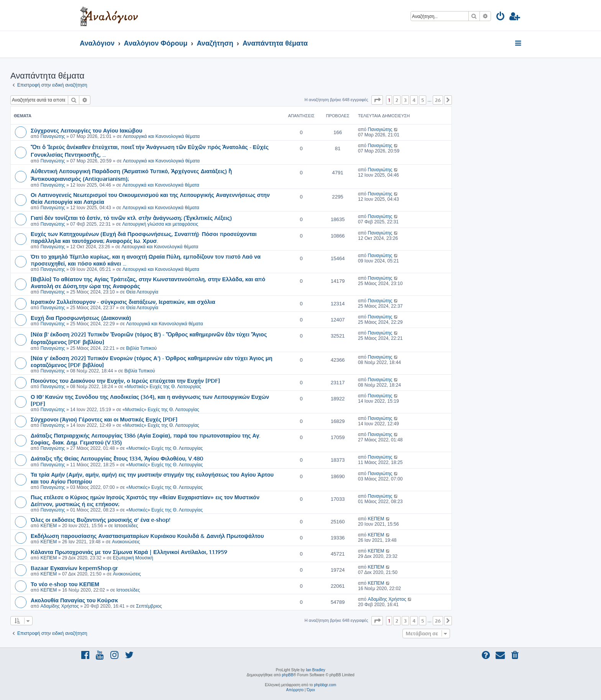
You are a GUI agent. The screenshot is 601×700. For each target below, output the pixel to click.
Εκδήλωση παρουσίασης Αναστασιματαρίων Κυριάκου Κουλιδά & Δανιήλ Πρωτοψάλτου (147, 536)
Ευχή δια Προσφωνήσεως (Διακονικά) (81, 318)
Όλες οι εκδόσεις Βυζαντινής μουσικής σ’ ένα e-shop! (100, 520)
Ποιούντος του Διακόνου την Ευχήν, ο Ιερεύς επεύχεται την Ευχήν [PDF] (125, 380)
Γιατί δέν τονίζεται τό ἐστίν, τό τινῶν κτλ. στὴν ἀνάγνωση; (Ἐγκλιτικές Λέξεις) (131, 218)
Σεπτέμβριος (149, 606)
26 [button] (438, 100)
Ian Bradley (316, 670)
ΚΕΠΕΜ (48, 526)
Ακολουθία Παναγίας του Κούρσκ (74, 600)
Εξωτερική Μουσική (133, 558)
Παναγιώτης (53, 136)
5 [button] (423, 100)
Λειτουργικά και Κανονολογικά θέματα (161, 136)
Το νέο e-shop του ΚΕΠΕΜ (65, 584)
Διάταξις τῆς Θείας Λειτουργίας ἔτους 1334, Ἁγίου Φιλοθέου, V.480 (117, 458)
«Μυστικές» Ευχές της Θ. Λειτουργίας (163, 387)
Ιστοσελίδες (126, 526)
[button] (377, 100)
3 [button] (405, 100)
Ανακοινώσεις (126, 542)
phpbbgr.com (325, 685)
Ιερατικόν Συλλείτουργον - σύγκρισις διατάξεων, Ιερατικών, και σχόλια (123, 302)
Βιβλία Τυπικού (141, 348)
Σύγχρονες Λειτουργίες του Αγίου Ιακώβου (86, 130)
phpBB (287, 675)
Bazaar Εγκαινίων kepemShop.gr (74, 568)
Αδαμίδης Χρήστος (59, 606)
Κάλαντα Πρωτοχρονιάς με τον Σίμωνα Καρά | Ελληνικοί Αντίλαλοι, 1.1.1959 (129, 552)
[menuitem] (501, 17)
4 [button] (414, 100)
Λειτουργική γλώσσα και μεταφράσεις (160, 224)
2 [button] (397, 100)
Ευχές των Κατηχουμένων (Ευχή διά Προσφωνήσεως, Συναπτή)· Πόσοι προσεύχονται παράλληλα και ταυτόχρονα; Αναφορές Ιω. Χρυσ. (144, 237)
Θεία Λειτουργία (142, 292)
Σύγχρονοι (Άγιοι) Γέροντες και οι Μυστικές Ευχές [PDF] (104, 419)
